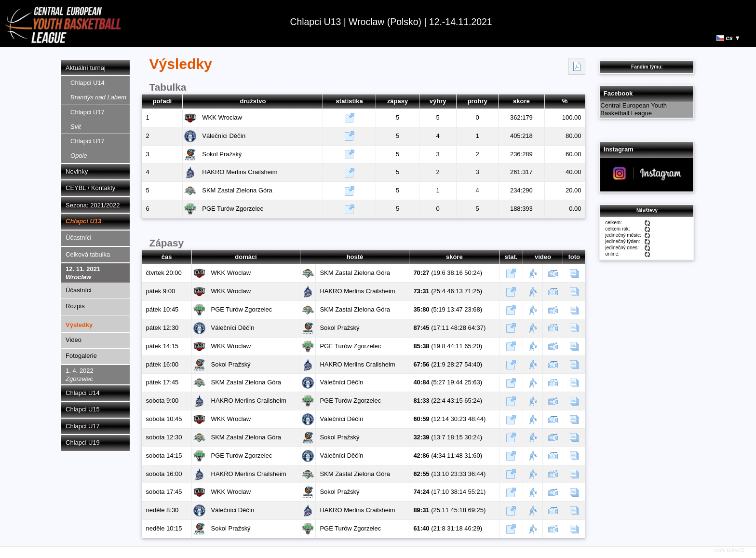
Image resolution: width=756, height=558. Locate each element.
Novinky (77, 171)
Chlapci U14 (98, 90)
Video (74, 340)
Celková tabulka (88, 254)
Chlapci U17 (88, 119)
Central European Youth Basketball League (634, 109)
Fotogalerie (81, 356)
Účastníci (78, 238)
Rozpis (75, 306)
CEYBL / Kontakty (90, 188)
